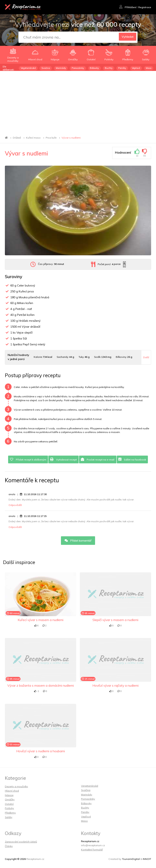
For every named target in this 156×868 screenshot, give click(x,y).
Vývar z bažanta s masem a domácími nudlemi (41, 685)
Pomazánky (78, 68)
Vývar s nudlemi (71, 138)
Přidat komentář (78, 541)
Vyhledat (127, 37)
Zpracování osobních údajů (21, 842)
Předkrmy (10, 813)
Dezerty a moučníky (16, 786)
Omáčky (10, 799)
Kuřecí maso (33, 138)
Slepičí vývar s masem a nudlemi (115, 620)
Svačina (46, 68)
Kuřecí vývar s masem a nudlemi (41, 620)
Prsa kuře (51, 138)
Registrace (145, 7)
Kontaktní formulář (92, 850)
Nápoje (9, 795)
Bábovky (94, 68)
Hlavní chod (12, 791)
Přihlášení (128, 7)
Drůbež (17, 138)
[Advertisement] (78, 101)
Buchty (109, 68)
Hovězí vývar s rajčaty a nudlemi (115, 685)
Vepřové (136, 68)
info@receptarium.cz (93, 845)
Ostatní (9, 804)
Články (9, 846)
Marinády (61, 68)
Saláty (9, 817)
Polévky (9, 808)
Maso (149, 68)
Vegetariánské (28, 68)
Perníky (122, 68)
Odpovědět (15, 505)
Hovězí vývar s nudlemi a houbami (41, 751)
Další (146, 357)
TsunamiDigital (131, 859)
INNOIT (147, 859)
